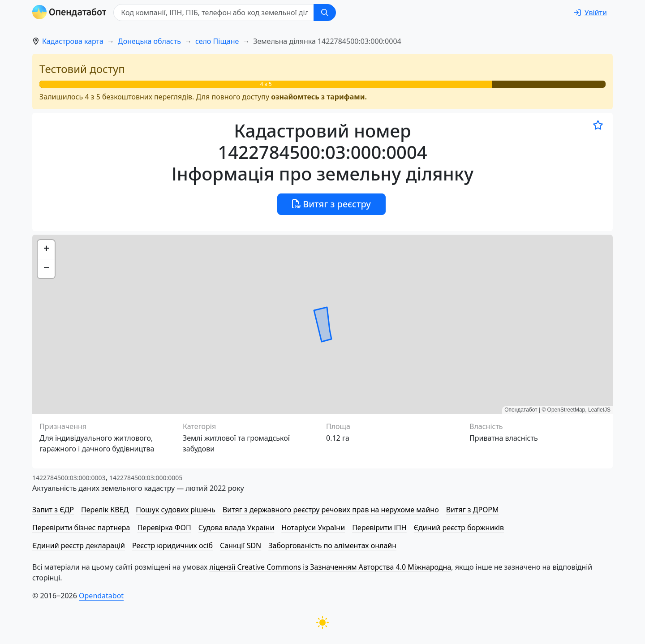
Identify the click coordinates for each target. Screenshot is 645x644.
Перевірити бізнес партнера (81, 528)
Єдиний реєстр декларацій (79, 545)
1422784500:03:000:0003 (69, 478)
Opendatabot (101, 596)
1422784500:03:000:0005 (146, 478)
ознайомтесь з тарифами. (319, 97)
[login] (590, 13)
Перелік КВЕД (105, 510)
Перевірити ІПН (379, 528)
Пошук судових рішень (176, 510)
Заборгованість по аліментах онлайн (332, 545)
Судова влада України (236, 528)
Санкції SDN (241, 545)
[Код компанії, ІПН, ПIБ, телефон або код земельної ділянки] (214, 13)
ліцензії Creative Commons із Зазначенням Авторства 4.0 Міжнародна (330, 567)
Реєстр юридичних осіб (172, 545)
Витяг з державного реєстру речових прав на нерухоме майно (331, 510)
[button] (46, 250)
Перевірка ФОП (164, 528)
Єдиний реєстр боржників (459, 528)
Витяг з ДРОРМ (473, 510)
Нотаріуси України (313, 528)
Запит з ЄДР (53, 510)
